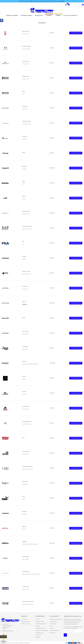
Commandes (53, 623)
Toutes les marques (71, 15)
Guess (24, 301)
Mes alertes (52, 632)
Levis (23, 437)
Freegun (24, 256)
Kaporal (24, 361)
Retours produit (53, 621)
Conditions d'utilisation (41, 623)
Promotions (39, 15)
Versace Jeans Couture (28, 601)
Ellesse (24, 196)
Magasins (38, 637)
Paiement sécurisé (40, 628)
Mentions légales (40, 621)
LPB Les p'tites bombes (28, 466)
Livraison (38, 619)
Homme (49, 14)
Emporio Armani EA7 (27, 226)
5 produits (52, 227)
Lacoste (24, 391)
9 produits (52, 107)
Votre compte (54, 616)
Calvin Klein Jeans (26, 121)
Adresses (52, 628)
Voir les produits (76, 32)
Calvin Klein (25, 106)
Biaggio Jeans (26, 76)
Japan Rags (25, 346)
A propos (38, 625)
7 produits (52, 392)
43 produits (52, 167)
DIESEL (24, 181)
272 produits (52, 362)
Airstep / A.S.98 (26, 31)
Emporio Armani (26, 211)
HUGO (24, 317)
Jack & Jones (25, 331)
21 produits (52, 512)
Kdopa (24, 376)
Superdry (24, 541)
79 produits (52, 302)
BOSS (24, 91)
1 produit (51, 77)
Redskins (24, 511)
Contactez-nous (40, 632)
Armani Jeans (26, 61)
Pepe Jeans (25, 481)
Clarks (24, 152)
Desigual (24, 166)
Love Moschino (26, 451)
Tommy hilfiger (26, 571)
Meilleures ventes (25, 623)
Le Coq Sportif (26, 406)
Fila (23, 241)
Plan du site (38, 634)
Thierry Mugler (26, 556)
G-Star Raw (25, 286)
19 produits (52, 212)
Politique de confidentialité (42, 630)
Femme (58, 14)
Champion (25, 136)
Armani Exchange (26, 46)
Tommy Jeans (26, 586)
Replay (24, 526)
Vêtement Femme (27, 15)
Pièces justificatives (54, 630)
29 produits (52, 542)
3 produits (52, 182)
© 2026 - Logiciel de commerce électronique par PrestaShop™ (15, 642)
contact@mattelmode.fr (7, 630)
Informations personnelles (56, 619)
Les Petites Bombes (27, 421)
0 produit (52, 32)
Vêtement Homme (12, 15)
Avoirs (51, 625)
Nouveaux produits (26, 621)
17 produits (52, 482)
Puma (24, 496)
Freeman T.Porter (26, 271)
